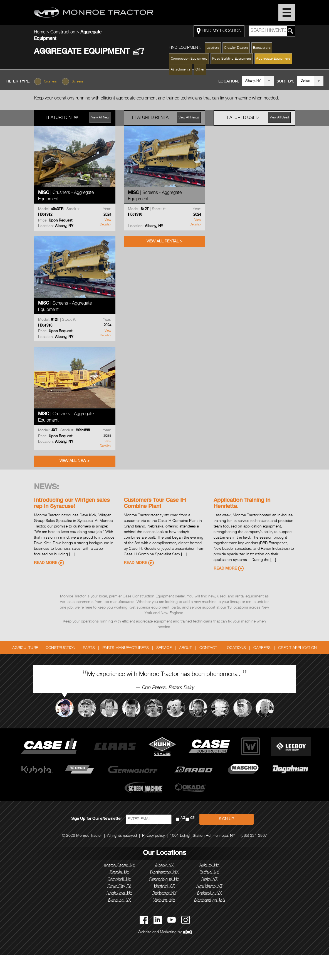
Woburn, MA (164, 900)
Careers (262, 648)
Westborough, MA (209, 900)
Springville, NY (210, 893)
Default (305, 81)
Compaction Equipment (189, 59)
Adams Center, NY (119, 865)
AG (183, 818)
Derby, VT (209, 879)
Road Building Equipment (232, 59)
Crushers (50, 82)
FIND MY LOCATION (219, 31)
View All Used (279, 118)
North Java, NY (120, 893)
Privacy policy (153, 836)
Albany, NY (253, 81)
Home (40, 33)
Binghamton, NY (164, 872)
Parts (89, 648)
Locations (235, 648)
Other (200, 70)
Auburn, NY (209, 865)
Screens (78, 82)
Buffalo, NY (209, 872)
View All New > (75, 461)
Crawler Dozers (236, 48)
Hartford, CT (164, 886)
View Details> (106, 222)
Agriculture (25, 648)
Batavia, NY (120, 872)
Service (164, 648)
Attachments (181, 70)
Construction (63, 33)
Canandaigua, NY (164, 879)
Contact (208, 648)
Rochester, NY (164, 893)
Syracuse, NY (120, 900)
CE (192, 818)
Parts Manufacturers (126, 648)
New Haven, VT (210, 886)
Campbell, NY (119, 879)
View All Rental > (164, 242)
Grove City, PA (120, 886)
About (185, 648)
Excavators (262, 48)
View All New (100, 118)
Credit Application (297, 648)
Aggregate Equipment (273, 59)
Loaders (213, 48)
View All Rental (189, 118)
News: (46, 488)
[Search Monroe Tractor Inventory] (290, 31)
